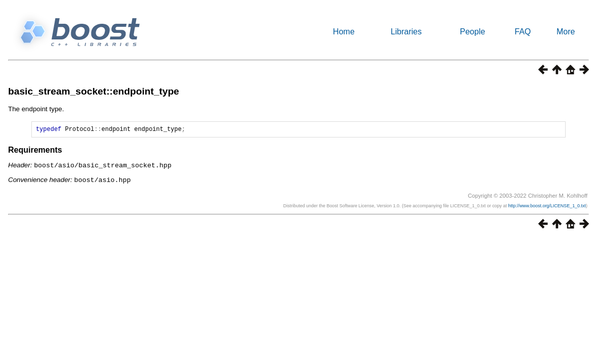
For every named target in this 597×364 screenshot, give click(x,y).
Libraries (406, 32)
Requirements (35, 151)
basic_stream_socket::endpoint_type (94, 91)
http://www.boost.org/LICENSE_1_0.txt (547, 206)
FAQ (523, 32)
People (473, 32)
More (566, 32)
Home (344, 32)
